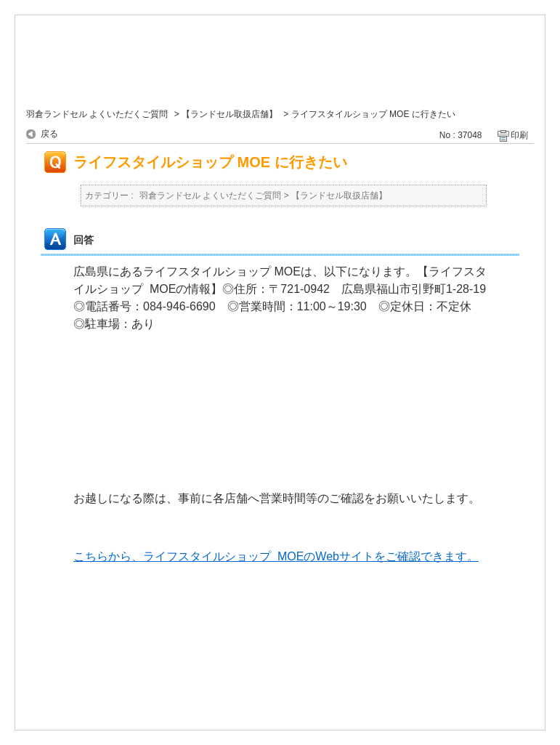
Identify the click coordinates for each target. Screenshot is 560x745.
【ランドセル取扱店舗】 (230, 114)
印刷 (519, 135)
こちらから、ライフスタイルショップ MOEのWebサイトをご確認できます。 (276, 556)
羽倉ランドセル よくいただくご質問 (97, 114)
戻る (49, 134)
